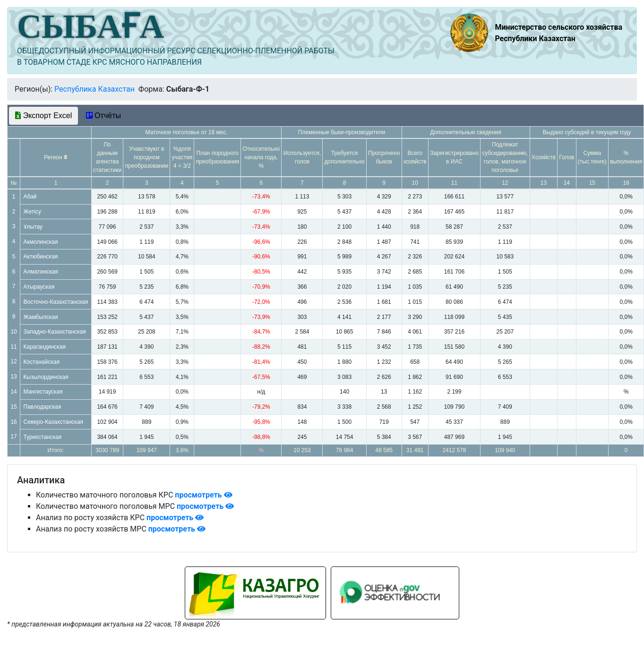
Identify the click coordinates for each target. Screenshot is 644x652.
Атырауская (39, 287)
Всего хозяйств (415, 157)
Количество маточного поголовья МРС (106, 506)
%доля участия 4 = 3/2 (182, 157)
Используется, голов (302, 157)
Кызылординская (46, 377)
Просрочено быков (384, 157)
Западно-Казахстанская (55, 332)
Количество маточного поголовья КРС (105, 495)
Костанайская (42, 362)
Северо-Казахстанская (54, 422)
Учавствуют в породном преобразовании (147, 157)
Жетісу (32, 212)
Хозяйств (544, 157)
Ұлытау (33, 227)
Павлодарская (43, 407)
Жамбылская (41, 317)
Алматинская (41, 272)
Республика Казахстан (94, 89)
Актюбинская (41, 257)
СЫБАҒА (90, 26)
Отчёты (103, 116)
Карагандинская (45, 347)
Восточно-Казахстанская (56, 302)
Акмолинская (41, 242)
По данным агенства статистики (107, 157)
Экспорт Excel (43, 116)
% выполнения (626, 157)
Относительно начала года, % (261, 157)
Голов (567, 157)
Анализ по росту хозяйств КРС (91, 518)
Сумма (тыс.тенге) (592, 157)
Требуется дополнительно (345, 157)
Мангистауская (43, 392)
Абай (30, 197)
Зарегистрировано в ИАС (454, 157)
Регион (56, 157)
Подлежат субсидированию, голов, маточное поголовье (505, 157)
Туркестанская (43, 437)
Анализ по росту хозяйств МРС (92, 529)
